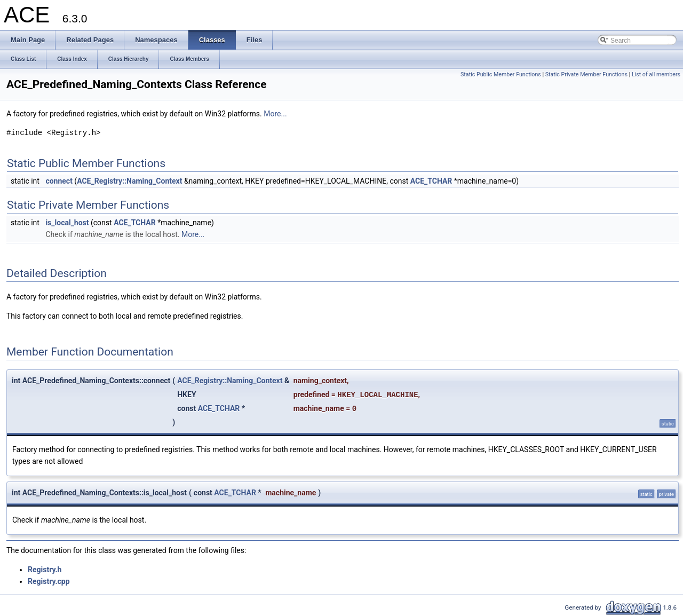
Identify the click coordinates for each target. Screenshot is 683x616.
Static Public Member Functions (501, 74)
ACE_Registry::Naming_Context (129, 181)
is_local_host (67, 223)
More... (275, 114)
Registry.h (45, 570)
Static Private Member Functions (586, 74)
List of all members (656, 74)
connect (59, 181)
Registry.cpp (49, 581)
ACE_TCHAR (431, 181)
